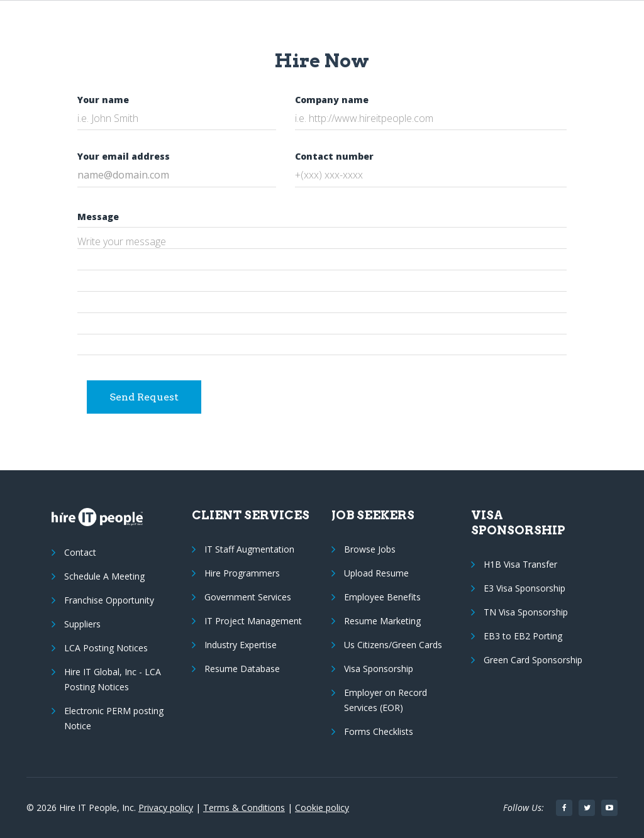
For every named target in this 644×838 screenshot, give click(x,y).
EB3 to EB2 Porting (523, 636)
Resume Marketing (382, 621)
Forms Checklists (379, 731)
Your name (103, 100)
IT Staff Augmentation (249, 549)
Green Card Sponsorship (533, 660)
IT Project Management (253, 621)
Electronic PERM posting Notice (114, 718)
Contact (80, 552)
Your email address (124, 156)
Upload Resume (376, 573)
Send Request (144, 397)
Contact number (334, 156)
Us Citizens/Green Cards (393, 645)
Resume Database (242, 669)
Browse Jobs (370, 549)
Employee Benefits (382, 597)
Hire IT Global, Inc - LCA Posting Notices (113, 679)
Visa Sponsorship (379, 669)
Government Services (248, 597)
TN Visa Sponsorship (526, 612)
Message (98, 217)
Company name (332, 100)
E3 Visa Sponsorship (525, 588)
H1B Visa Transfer (520, 564)
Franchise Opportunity (109, 600)
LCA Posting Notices (106, 648)
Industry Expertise (241, 645)
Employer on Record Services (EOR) (386, 700)
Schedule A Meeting (104, 576)
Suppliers (82, 624)
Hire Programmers (242, 573)
